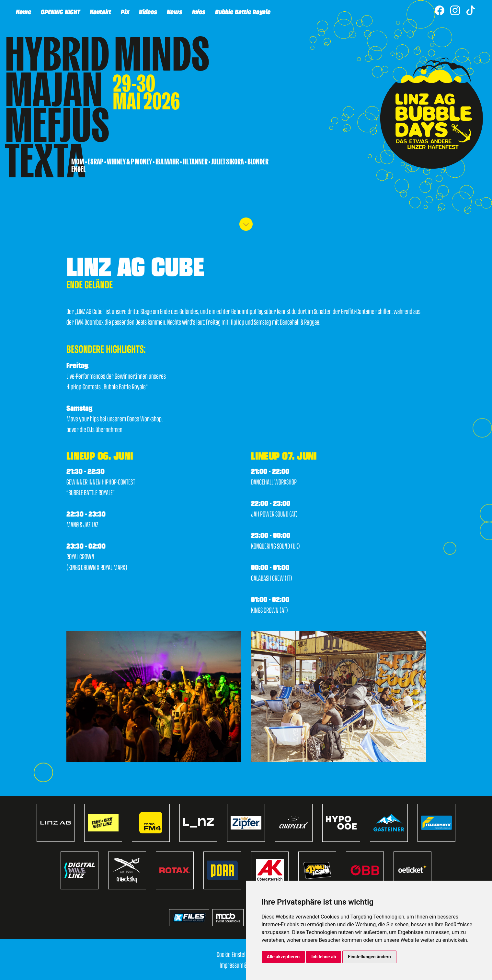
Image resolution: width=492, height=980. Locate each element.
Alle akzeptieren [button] (283, 957)
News (174, 11)
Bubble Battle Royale (242, 11)
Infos (198, 11)
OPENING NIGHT (60, 11)
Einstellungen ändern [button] (369, 957)
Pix (125, 11)
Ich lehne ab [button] (324, 957)
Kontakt (100, 11)
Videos (148, 11)
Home (23, 11)
